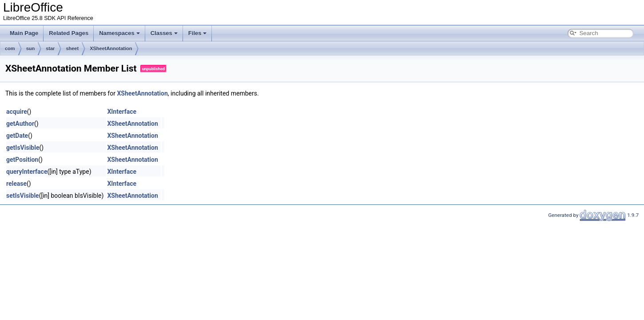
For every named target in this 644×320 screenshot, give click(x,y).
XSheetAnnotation (111, 48)
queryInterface (27, 172)
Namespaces (119, 33)
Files (198, 33)
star (50, 48)
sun (31, 48)
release (16, 184)
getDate (17, 136)
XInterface (122, 112)
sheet (72, 48)
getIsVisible (23, 148)
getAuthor (20, 124)
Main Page (24, 33)
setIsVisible (23, 196)
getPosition (22, 160)
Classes (164, 33)
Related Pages (69, 33)
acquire (17, 112)
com (10, 48)
